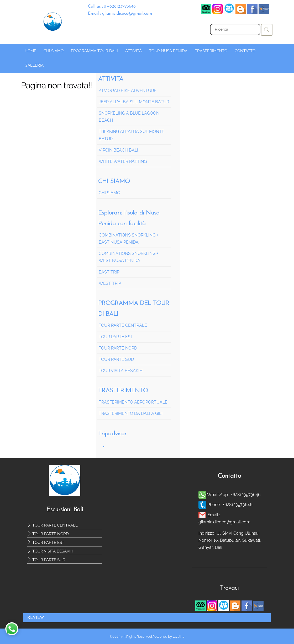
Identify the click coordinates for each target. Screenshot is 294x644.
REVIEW (36, 618)
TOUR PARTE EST (46, 543)
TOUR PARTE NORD (48, 534)
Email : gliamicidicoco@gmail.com (120, 14)
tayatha (178, 637)
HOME (30, 51)
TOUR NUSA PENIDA (168, 51)
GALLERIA (34, 65)
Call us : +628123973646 (112, 7)
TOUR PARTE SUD (46, 560)
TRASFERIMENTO (211, 51)
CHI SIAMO (54, 51)
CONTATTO (245, 51)
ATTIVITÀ (133, 51)
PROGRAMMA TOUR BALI (94, 51)
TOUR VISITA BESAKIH (50, 551)
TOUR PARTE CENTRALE (52, 525)
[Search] (235, 29)
